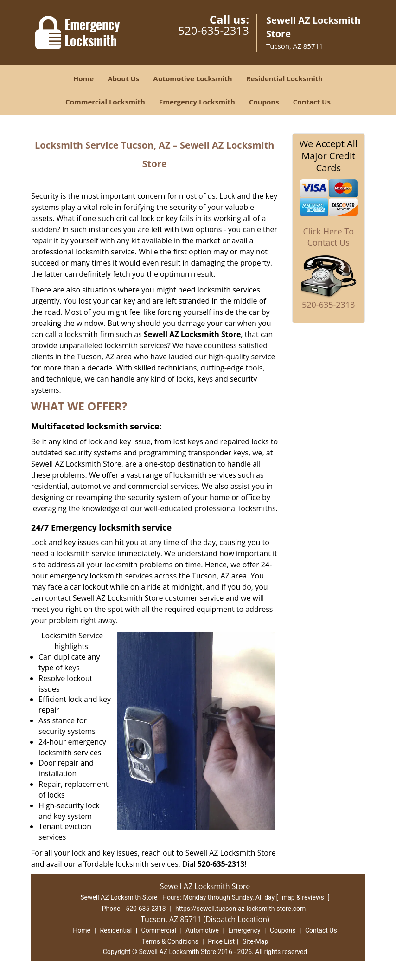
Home (83, 78)
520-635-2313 (214, 30)
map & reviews (304, 897)
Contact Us (312, 102)
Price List (221, 941)
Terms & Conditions (170, 941)
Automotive (202, 930)
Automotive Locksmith (192, 78)
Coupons (264, 102)
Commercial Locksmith (105, 102)
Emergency (244, 930)
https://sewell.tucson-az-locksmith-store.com (240, 909)
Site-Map (255, 941)
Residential (116, 930)
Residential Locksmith (285, 78)
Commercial (159, 930)
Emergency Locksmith (197, 102)
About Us (123, 78)
